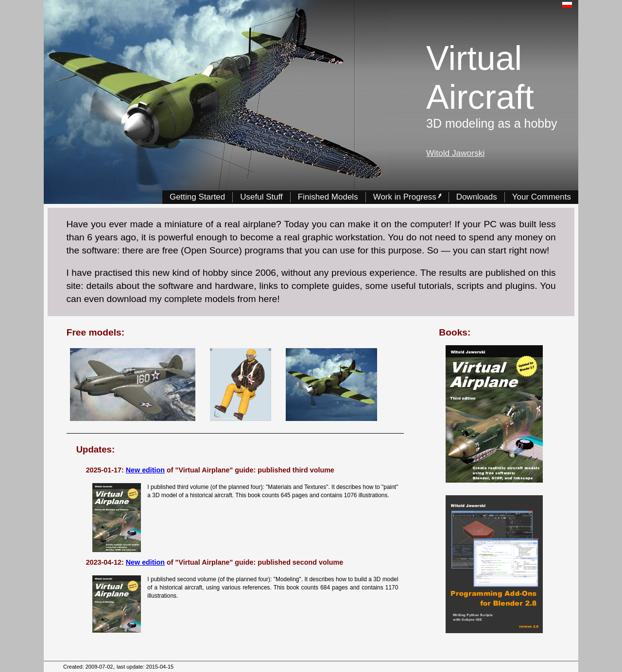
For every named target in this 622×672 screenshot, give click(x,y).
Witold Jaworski (455, 153)
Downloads (477, 196)
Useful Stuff (261, 196)
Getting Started (197, 196)
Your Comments (542, 196)
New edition (145, 470)
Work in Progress (407, 196)
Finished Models (328, 196)
